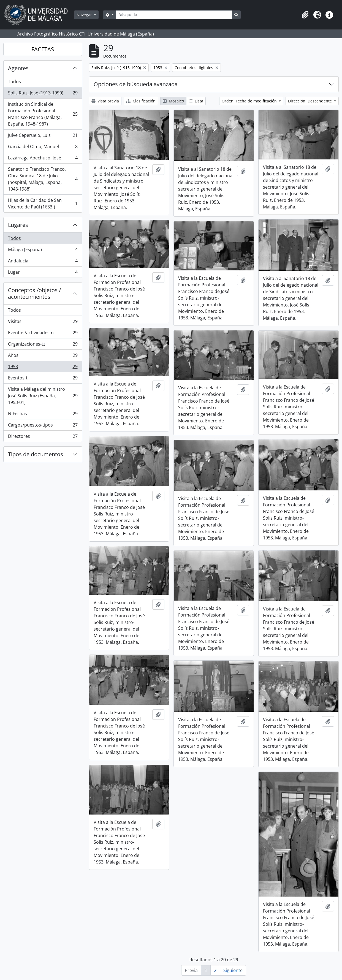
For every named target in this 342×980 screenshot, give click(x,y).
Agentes (18, 68)
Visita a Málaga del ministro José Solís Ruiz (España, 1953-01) (43, 396)
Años (43, 356)
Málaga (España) (43, 251)
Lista (196, 101)
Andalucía (43, 262)
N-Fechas (43, 415)
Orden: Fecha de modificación (250, 101)
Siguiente (233, 970)
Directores (43, 437)
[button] (305, 15)
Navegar (85, 15)
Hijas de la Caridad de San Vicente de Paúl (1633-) (43, 203)
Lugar (43, 273)
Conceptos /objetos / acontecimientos (34, 293)
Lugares (18, 225)
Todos (14, 82)
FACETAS (43, 49)
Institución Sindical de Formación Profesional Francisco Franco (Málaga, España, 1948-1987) (43, 114)
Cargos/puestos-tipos (43, 426)
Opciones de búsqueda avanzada (136, 84)
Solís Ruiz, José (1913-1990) (43, 94)
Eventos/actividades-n (43, 334)
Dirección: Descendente (310, 101)
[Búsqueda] (174, 15)
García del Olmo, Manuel (43, 148)
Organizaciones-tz (43, 345)
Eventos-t (43, 379)
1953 (43, 368)
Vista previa (105, 101)
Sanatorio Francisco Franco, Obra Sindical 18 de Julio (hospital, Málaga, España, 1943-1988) (43, 179)
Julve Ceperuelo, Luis (43, 136)
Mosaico (173, 101)
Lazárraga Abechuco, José (43, 159)
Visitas (43, 323)
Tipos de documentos (36, 454)
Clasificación (141, 101)
